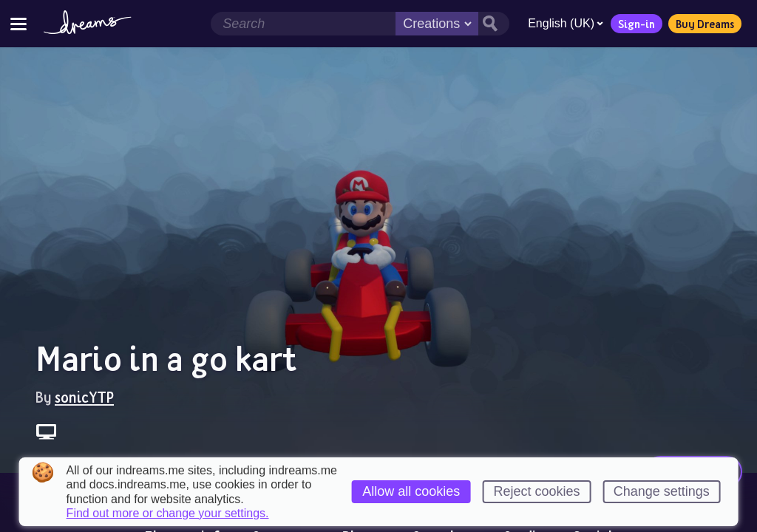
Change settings (662, 491)
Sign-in (637, 24)
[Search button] (494, 24)
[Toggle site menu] (18, 23)
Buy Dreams (705, 24)
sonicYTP (84, 397)
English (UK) (566, 23)
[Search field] (303, 24)
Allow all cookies (411, 491)
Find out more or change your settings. (168, 514)
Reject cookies (536, 491)
